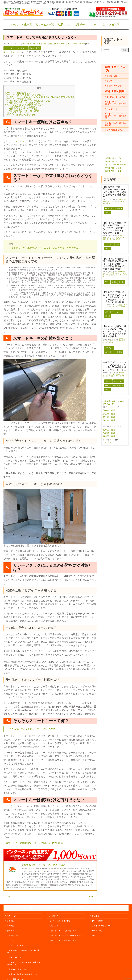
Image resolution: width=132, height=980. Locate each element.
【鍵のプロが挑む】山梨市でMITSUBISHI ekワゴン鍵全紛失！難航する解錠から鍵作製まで (114, 192)
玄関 (117, 244)
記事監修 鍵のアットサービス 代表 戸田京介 (67, 44)
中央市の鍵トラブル (113, 162)
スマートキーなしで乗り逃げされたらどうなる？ (24, 95)
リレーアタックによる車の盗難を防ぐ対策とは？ (24, 105)
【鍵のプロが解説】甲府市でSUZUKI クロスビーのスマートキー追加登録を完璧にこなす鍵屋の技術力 (114, 331)
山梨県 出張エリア (116, 273)
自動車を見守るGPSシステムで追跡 (22, 109)
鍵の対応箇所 (110, 275)
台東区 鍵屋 (109, 433)
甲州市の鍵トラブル (113, 168)
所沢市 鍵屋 (109, 420)
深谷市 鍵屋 (109, 414)
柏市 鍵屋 (107, 443)
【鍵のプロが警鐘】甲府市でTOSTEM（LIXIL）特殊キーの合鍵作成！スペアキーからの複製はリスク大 (114, 228)
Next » (92, 904)
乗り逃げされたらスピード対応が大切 (23, 111)
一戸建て (121, 235)
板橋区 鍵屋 (109, 436)
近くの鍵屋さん (118, 385)
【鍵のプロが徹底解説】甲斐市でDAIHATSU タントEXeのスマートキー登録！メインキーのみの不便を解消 (115, 297)
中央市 (109, 374)
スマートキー (9, 48)
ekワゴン (109, 208)
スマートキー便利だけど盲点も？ (18, 93)
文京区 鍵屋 (109, 430)
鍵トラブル (118, 201)
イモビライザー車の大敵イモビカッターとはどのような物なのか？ (46, 248)
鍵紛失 (108, 203)
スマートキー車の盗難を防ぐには (18, 99)
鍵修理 (114, 282)
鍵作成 (108, 213)
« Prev (8, 904)
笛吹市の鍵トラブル (113, 171)
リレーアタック (22, 48)
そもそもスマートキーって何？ (17, 113)
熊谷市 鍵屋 (109, 410)
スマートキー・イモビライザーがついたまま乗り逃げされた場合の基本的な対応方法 (41, 97)
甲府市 (117, 237)
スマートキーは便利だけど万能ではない (21, 115)
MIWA (107, 282)
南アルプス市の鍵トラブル (116, 165)
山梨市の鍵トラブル (113, 158)
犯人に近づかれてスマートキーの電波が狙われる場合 (29, 101)
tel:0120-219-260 (49, 4)
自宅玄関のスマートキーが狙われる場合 (24, 103)
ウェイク (108, 381)
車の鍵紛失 (27, 44)
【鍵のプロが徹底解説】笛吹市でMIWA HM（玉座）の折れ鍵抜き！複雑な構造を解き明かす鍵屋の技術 (115, 264)
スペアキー (109, 244)
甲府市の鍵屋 (118, 341)
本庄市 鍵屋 (109, 417)
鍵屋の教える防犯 (40, 44)
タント (119, 312)
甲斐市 (109, 307)
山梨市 (121, 200)
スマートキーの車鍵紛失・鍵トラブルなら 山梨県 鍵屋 (34, 843)
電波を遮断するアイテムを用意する (22, 107)
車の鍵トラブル (35, 48)
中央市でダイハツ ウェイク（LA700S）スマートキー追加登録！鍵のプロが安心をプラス (115, 366)
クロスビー (109, 348)
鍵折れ (121, 282)
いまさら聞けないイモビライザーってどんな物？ (32, 729)
